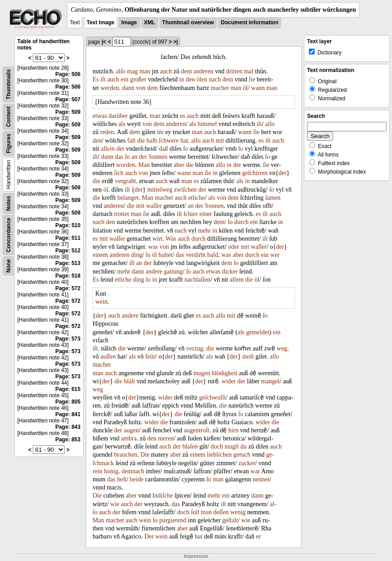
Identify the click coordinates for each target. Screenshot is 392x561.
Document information (249, 22)
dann (128, 88)
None (9, 266)
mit (220, 141)
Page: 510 (68, 225)
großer (138, 79)
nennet (261, 479)
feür (150, 357)
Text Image (101, 22)
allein (108, 149)
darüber (118, 116)
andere (154, 272)
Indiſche (163, 496)
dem (187, 71)
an (134, 157)
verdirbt (196, 255)
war (255, 471)
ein (125, 79)
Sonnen (158, 157)
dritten (234, 71)
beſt (122, 479)
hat (184, 141)
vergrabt (125, 181)
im (160, 132)
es (183, 116)
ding (137, 255)
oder (234, 247)
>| (176, 42)
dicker (230, 272)
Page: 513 (68, 263)
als (122, 124)
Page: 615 (68, 389)
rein (98, 471)
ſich (119, 173)
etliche (196, 198)
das (119, 157)
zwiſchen (185, 190)
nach (215, 79)
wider (229, 381)
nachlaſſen (197, 280)
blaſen (190, 447)
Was (171, 239)
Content (9, 117)
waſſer (154, 206)
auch (166, 71)
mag (133, 71)
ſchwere (169, 141)
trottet (122, 214)
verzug (195, 348)
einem (100, 255)
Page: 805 (68, 402)
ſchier (191, 214)
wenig (238, 512)
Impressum (196, 556)
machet (220, 88)
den (190, 79)
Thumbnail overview (188, 22)
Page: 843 (68, 427)
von (140, 88)
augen (131, 430)
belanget (128, 198)
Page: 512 (68, 251)
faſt (131, 141)
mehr (204, 231)
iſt (103, 79)
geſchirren (255, 173)
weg (282, 348)
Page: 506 (68, 74)
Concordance (9, 235)
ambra (129, 438)
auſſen (108, 357)
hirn (234, 430)
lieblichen (219, 455)
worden (125, 165)
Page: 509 (68, 112)
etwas (100, 116)
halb (152, 141)
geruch (242, 455)
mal (249, 71)
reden (107, 132)
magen (202, 373)
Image (129, 22)
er (259, 536)
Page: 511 (68, 238)
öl (245, 88)
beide (137, 479)
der (120, 149)
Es (96, 79)
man (145, 71)
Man (144, 165)
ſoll (195, 512)
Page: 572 (68, 288)
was (153, 247)
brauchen (126, 455)
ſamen (273, 198)
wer (275, 255)
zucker (247, 463)
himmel (207, 124)
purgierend (173, 520)
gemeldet (258, 332)
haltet (166, 255)
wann (258, 88)
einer (206, 214)
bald (213, 255)
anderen (203, 71)
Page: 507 (68, 99)
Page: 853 (68, 440)
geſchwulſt (212, 397)
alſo (121, 71)
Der (149, 536)
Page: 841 (68, 414)
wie (115, 504)
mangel (270, 381)
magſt (232, 447)
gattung (174, 272)
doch (217, 447)
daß (164, 149)
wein (101, 302)
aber (179, 165)
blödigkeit (225, 373)
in (182, 79)
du (244, 447)
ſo (185, 149)
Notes (9, 203)
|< (104, 42)
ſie (252, 79)
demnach (133, 471)
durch (241, 222)
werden (109, 88)
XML (149, 22)
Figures (9, 143)
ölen (202, 79)
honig (111, 471)
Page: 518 (68, 276)
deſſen (221, 512)
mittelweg (160, 190)
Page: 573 (68, 339)
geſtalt (230, 520)
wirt (158, 239)
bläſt (129, 381)
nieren (166, 438)
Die (145, 455)
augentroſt (197, 430)
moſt (248, 357)
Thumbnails (9, 84)
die (141, 141)
